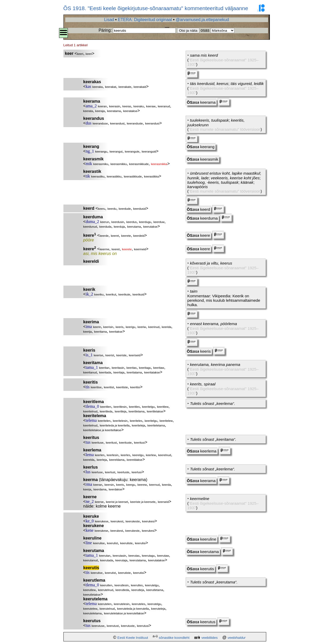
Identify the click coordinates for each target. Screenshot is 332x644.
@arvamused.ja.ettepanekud (202, 20)
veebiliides (210, 638)
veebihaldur (237, 638)
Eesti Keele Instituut (133, 638)
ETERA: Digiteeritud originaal (145, 20)
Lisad (109, 20)
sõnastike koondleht (174, 638)
